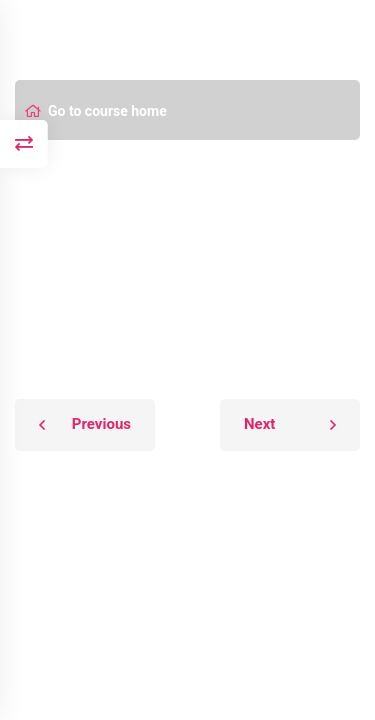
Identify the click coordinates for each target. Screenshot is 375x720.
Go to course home (96, 111)
